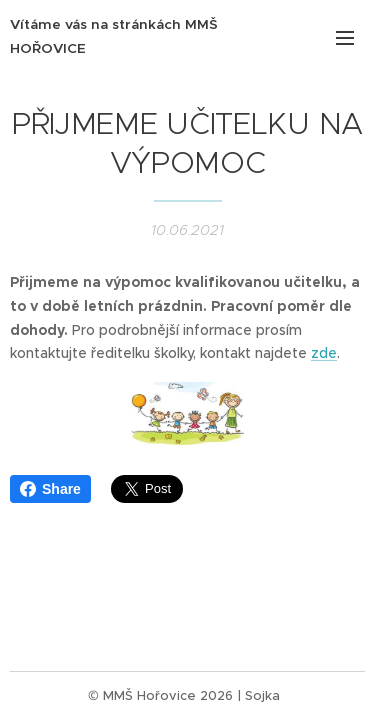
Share (50, 489)
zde (324, 353)
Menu (345, 38)
